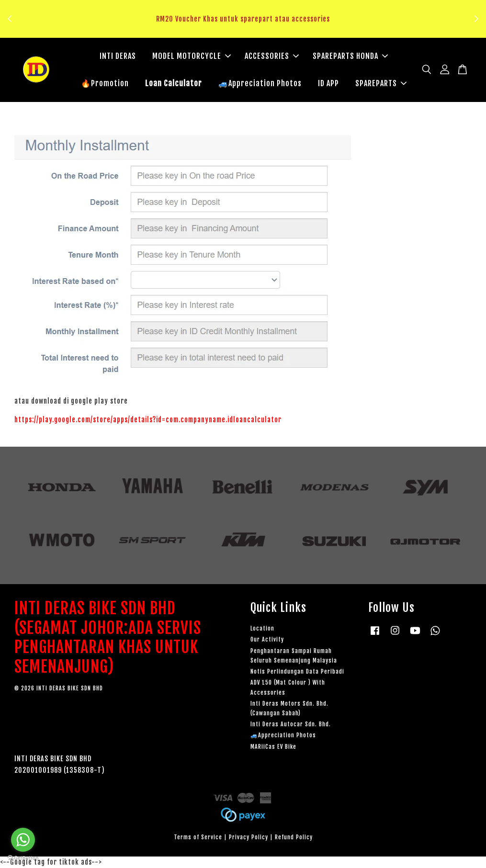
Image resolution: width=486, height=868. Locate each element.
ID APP (328, 83)
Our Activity (267, 640)
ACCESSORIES (272, 56)
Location (262, 628)
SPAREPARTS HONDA (350, 56)
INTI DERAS (118, 56)
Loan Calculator (174, 83)
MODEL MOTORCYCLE (192, 56)
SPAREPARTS (381, 83)
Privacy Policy (249, 837)
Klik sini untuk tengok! (245, 30)
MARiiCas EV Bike (273, 747)
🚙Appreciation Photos (260, 83)
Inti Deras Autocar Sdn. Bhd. (291, 724)
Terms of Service (198, 837)
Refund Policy (294, 837)
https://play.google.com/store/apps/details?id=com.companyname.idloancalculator (148, 420)
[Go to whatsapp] (23, 840)
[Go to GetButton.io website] (23, 858)
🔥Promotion (105, 83)
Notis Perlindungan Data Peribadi (297, 671)
